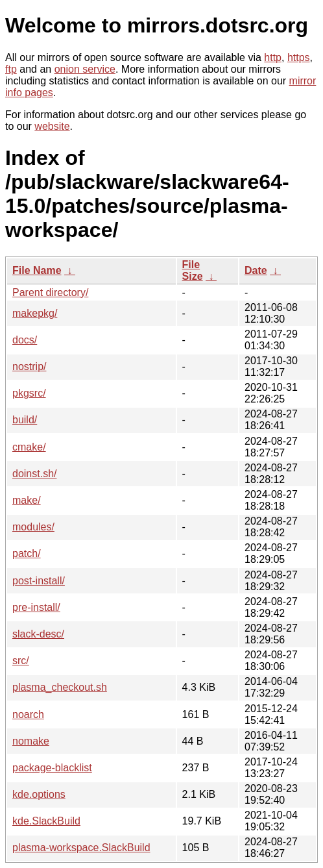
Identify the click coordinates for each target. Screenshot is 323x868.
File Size (193, 270)
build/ (25, 420)
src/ (21, 661)
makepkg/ (35, 313)
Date (256, 270)
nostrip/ (29, 366)
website (52, 126)
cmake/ (29, 447)
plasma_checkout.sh (60, 687)
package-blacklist (52, 768)
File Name (37, 270)
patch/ (27, 553)
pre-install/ (36, 607)
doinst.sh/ (34, 474)
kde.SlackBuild (46, 821)
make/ (27, 500)
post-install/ (39, 581)
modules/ (33, 527)
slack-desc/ (38, 634)
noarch (28, 714)
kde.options (39, 794)
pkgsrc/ (29, 393)
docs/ (25, 340)
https (299, 57)
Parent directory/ (50, 292)
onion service (85, 69)
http (273, 57)
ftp (11, 69)
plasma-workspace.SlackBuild (81, 848)
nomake (31, 741)
